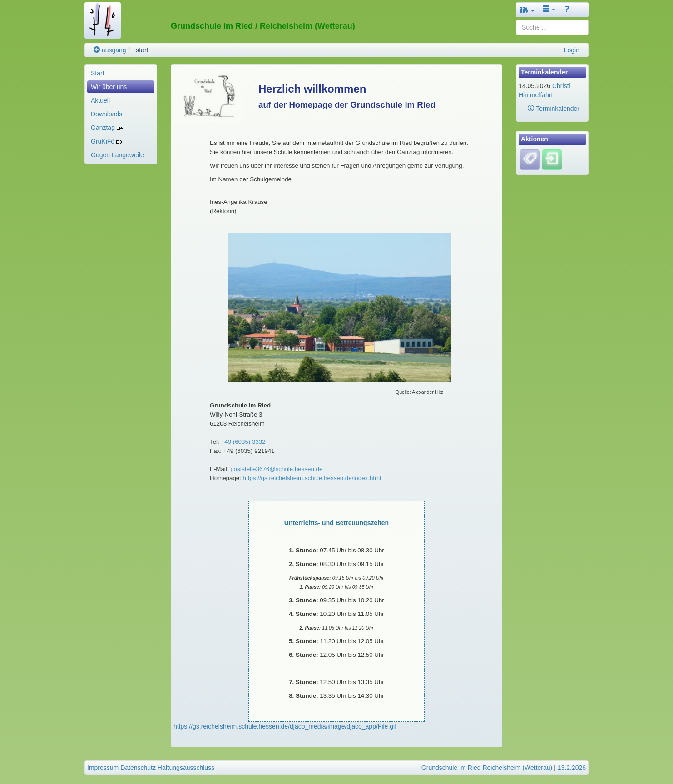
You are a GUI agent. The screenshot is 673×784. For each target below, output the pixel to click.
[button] (527, 10)
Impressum (103, 768)
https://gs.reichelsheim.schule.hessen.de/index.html (312, 478)
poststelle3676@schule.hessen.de (275, 469)
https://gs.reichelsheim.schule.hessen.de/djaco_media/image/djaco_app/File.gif (285, 726)
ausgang (110, 50)
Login (572, 50)
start (142, 50)
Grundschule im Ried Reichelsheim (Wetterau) (487, 768)
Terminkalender (554, 109)
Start (98, 73)
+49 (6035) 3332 (243, 442)
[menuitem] (121, 73)
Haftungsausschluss (186, 768)
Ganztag (107, 128)
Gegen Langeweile (117, 155)
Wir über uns (109, 87)
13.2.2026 (572, 768)
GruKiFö (106, 141)
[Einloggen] (552, 159)
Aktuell (100, 100)
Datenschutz (138, 768)
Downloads (106, 114)
